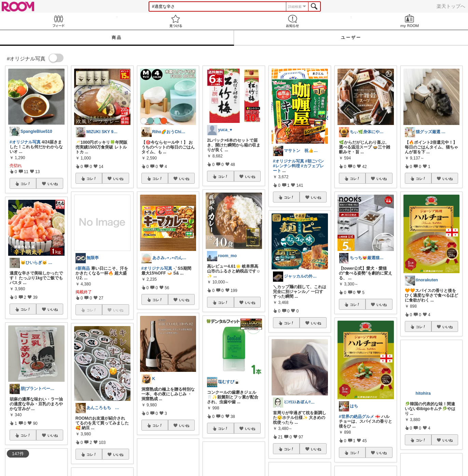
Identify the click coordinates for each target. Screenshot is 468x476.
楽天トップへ (451, 6)
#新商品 (83, 268)
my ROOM (410, 21)
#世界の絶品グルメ (356, 417)
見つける (176, 21)
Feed (59, 21)
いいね (53, 184)
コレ (26, 184)
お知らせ (293, 21)
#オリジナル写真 (25, 142)
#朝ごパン (314, 161)
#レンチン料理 (286, 166)
